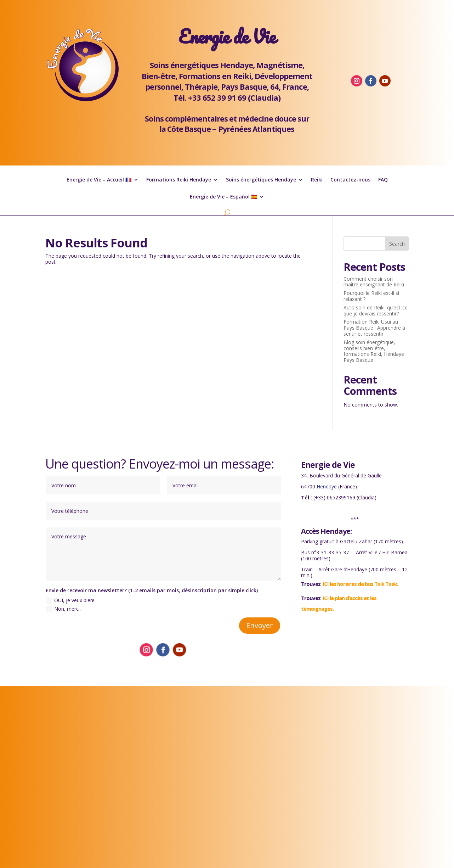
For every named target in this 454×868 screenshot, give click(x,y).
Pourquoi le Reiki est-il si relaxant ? (371, 296)
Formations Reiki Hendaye (179, 180)
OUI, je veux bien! (70, 600)
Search (397, 244)
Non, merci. (63, 609)
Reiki (317, 180)
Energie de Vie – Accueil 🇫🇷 (99, 180)
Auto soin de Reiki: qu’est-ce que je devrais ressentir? (376, 310)
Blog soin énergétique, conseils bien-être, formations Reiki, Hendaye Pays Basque (374, 351)
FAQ (383, 180)
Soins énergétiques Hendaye (261, 180)
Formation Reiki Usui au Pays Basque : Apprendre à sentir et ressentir (374, 328)
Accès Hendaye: (326, 531)
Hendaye (327, 486)
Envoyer (260, 625)
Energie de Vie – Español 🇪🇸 (223, 197)
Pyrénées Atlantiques (256, 129)
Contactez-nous (350, 180)
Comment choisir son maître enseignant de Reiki (374, 282)
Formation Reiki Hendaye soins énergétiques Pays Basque (227, 776)
